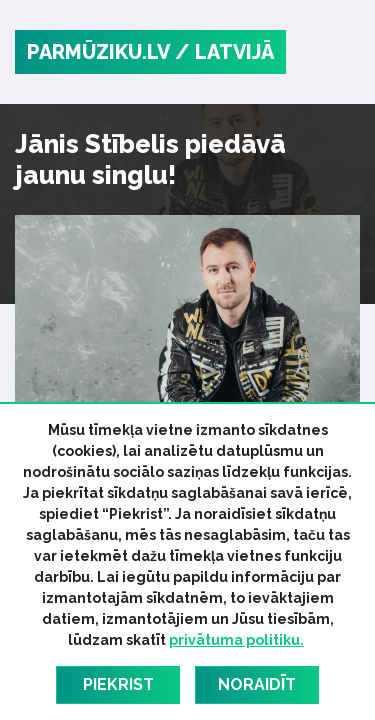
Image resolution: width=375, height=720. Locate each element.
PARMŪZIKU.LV (98, 52)
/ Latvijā (224, 52)
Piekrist (118, 684)
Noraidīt (257, 684)
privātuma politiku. (236, 640)
